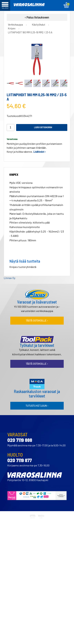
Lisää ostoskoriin (43, 127)
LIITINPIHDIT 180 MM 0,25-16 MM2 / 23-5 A (30, 32)
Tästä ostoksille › (37, 321)
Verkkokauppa (15, 25)
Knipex (12, 28)
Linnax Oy (10, 278)
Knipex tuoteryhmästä (23, 267)
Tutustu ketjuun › (37, 406)
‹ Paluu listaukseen (37, 17)
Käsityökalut (39, 25)
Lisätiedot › (40, 152)
